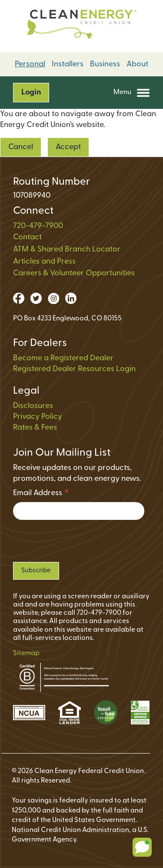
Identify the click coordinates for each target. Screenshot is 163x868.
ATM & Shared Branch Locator (67, 250)
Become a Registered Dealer (63, 358)
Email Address (41, 494)
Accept (68, 147)
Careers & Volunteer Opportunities (74, 273)
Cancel (21, 147)
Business (105, 64)
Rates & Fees (35, 428)
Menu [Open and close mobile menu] (132, 93)
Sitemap (26, 653)
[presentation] (79, 541)
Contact (27, 237)
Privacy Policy (38, 417)
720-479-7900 (38, 226)
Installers (68, 64)
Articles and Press (44, 262)
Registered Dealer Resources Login (74, 369)
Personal (30, 64)
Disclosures (33, 406)
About (137, 64)
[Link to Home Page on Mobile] (81, 26)
